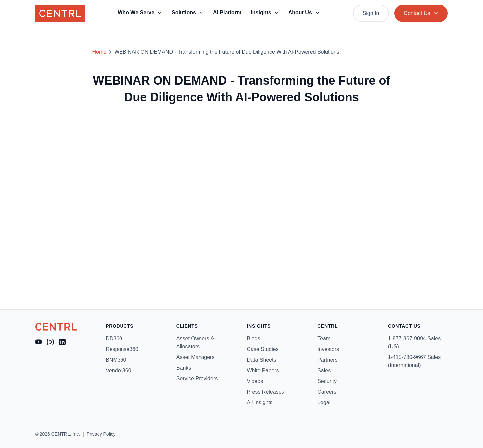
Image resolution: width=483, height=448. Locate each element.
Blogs (254, 339)
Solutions (188, 12)
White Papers (263, 370)
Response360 (122, 349)
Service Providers (197, 378)
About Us (304, 12)
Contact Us (421, 13)
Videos (255, 381)
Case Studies (263, 349)
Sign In (371, 13)
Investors (328, 349)
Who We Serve (140, 12)
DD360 (114, 339)
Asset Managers (196, 357)
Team (324, 339)
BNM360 (116, 360)
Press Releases (266, 392)
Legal (324, 402)
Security (327, 381)
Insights (265, 12)
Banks (184, 368)
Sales (324, 370)
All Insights (260, 402)
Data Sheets (262, 360)
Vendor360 (118, 370)
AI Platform (227, 12)
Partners (327, 360)
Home (99, 52)
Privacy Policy (101, 434)
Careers (327, 392)
